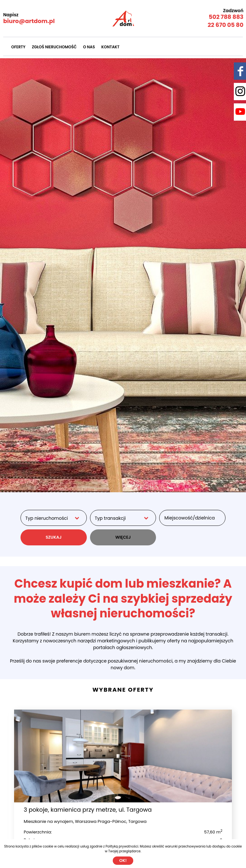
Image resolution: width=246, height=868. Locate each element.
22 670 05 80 (225, 25)
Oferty (18, 47)
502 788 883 (226, 17)
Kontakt (110, 47)
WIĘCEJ (123, 537)
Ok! (123, 860)
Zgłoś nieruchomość (54, 47)
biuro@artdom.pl (29, 21)
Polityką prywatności (122, 846)
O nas (89, 47)
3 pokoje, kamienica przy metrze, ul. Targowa (88, 810)
